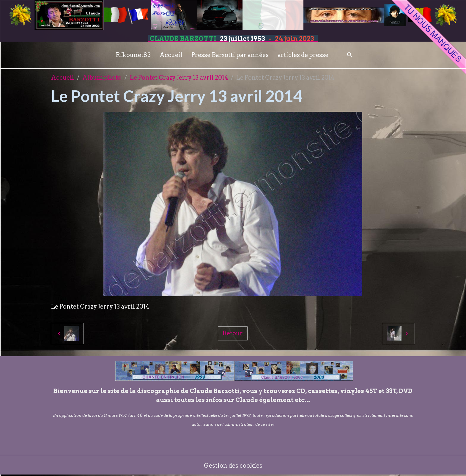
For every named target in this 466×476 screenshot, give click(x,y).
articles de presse (303, 55)
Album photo (102, 78)
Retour (233, 333)
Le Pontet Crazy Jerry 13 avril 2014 (179, 78)
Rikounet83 (133, 55)
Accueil (171, 55)
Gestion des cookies (233, 466)
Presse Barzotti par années (230, 55)
